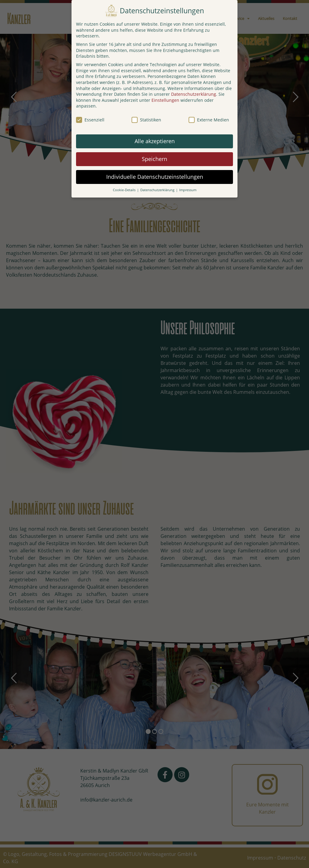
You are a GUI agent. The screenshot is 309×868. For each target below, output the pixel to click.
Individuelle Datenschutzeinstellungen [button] (155, 177)
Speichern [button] (154, 159)
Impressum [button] (188, 190)
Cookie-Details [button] (125, 190)
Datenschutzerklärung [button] (158, 190)
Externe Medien (209, 120)
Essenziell (90, 120)
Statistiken (146, 120)
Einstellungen (165, 100)
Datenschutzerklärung (194, 94)
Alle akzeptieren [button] (155, 141)
